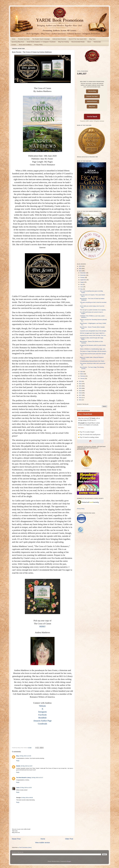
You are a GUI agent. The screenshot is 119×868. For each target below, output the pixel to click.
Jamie (18, 788)
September (83, 280)
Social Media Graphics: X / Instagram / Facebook (41, 42)
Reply (18, 761)
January (83, 378)
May (82, 289)
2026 (80, 266)
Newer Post (16, 839)
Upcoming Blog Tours (18, 42)
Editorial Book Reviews (59, 39)
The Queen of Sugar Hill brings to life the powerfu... (94, 351)
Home (14, 39)
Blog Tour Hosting (63, 42)
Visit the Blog (92, 91)
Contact (14, 45)
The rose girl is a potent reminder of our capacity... (93, 310)
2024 (80, 271)
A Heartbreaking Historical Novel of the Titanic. (92, 361)
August (82, 282)
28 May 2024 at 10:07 (27, 766)
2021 (80, 386)
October (83, 277)
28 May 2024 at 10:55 (26, 788)
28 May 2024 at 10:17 (37, 778)
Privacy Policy (38, 45)
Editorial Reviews (92, 101)
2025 (80, 269)
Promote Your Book (24, 39)
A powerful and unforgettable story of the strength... (94, 331)
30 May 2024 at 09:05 (27, 798)
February (83, 376)
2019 (80, 391)
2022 (80, 384)
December (83, 273)
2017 (80, 395)
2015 (80, 400)
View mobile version (43, 843)
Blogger (69, 861)
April (82, 372)
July (82, 284)
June (82, 287)
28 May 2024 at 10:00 (25, 756)
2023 (80, 381)
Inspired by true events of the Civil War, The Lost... (93, 335)
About (89, 42)
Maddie (18, 766)
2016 (80, 398)
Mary (18, 756)
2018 (80, 393)
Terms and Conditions (25, 45)
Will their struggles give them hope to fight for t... (93, 333)
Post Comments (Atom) (25, 847)
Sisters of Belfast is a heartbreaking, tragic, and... (93, 349)
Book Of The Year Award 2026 (78, 39)
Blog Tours (92, 39)
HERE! (42, 626)
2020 (80, 388)
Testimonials (97, 42)
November (83, 275)
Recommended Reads (78, 42)
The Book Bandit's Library (24, 778)
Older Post (69, 839)
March (82, 374)
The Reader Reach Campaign (41, 39)
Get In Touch (92, 117)
